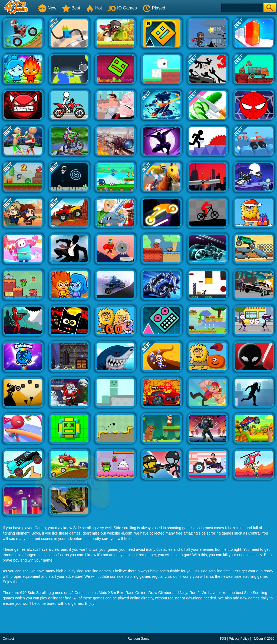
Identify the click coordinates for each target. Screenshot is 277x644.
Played (154, 8)
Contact (8, 639)
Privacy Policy (239, 639)
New (47, 8)
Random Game (138, 639)
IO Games (122, 8)
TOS (223, 639)
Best (71, 8)
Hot (94, 8)
